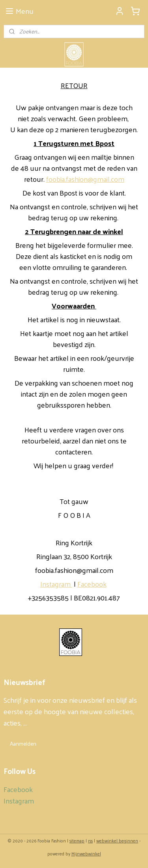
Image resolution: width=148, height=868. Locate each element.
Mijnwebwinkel (86, 853)
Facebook (92, 584)
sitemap (77, 840)
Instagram (56, 584)
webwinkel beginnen (117, 840)
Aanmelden (23, 743)
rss (90, 840)
